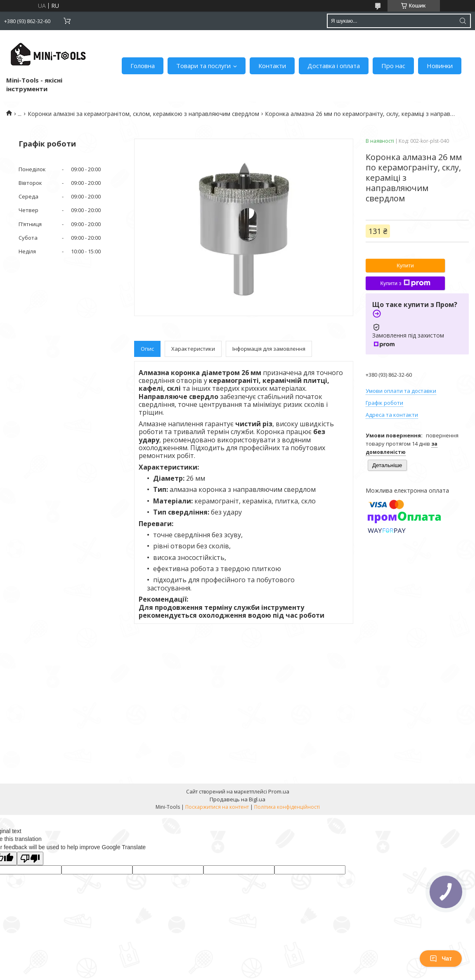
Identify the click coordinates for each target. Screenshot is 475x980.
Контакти (272, 66)
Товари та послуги (203, 66)
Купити (405, 266)
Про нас (393, 66)
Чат (441, 959)
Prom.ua (279, 791)
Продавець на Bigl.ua (237, 799)
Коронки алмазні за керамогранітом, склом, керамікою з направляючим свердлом (143, 114)
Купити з (405, 283)
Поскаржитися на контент (217, 807)
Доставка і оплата (334, 66)
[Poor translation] (30, 858)
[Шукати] (463, 21)
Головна (143, 66)
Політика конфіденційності (287, 807)
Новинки (440, 66)
